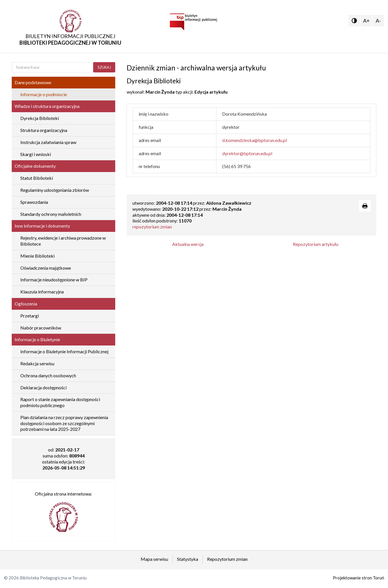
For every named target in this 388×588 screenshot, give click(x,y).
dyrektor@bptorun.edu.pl (247, 153)
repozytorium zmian (152, 227)
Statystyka (188, 559)
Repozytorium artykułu (316, 244)
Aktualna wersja (188, 244)
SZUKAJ (104, 67)
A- (378, 21)
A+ (366, 21)
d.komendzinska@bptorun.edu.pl (254, 140)
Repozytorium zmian (227, 559)
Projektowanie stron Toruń (358, 578)
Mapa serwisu (154, 559)
